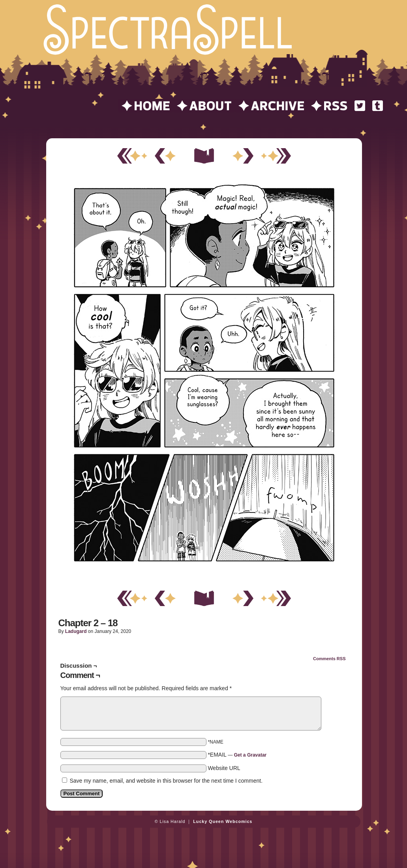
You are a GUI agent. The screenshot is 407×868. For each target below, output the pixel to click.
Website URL (224, 768)
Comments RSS (329, 659)
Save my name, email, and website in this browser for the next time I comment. (166, 781)
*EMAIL (237, 755)
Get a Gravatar (250, 755)
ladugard (76, 631)
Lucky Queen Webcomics (223, 821)
